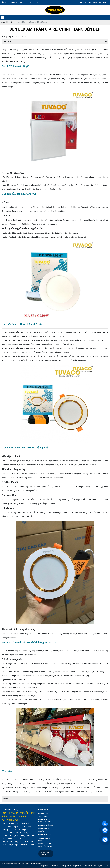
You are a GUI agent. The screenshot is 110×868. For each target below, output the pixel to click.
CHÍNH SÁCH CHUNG (45, 835)
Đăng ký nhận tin (45, 853)
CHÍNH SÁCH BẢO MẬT (46, 825)
